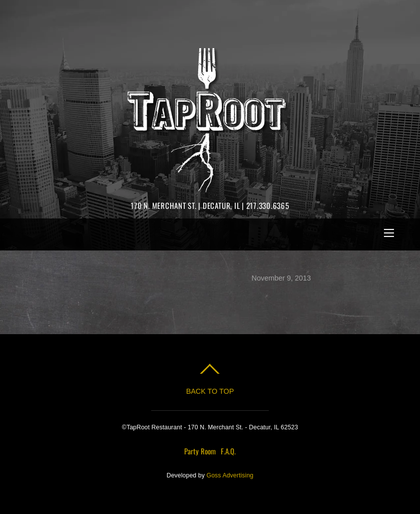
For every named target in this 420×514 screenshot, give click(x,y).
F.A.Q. (228, 451)
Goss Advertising (230, 475)
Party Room (200, 451)
